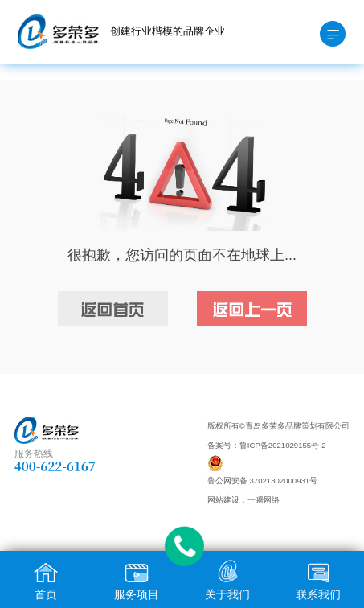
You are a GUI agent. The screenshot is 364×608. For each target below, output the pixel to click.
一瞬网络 (264, 500)
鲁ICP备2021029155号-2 (283, 445)
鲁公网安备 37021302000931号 (262, 481)
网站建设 (223, 500)
